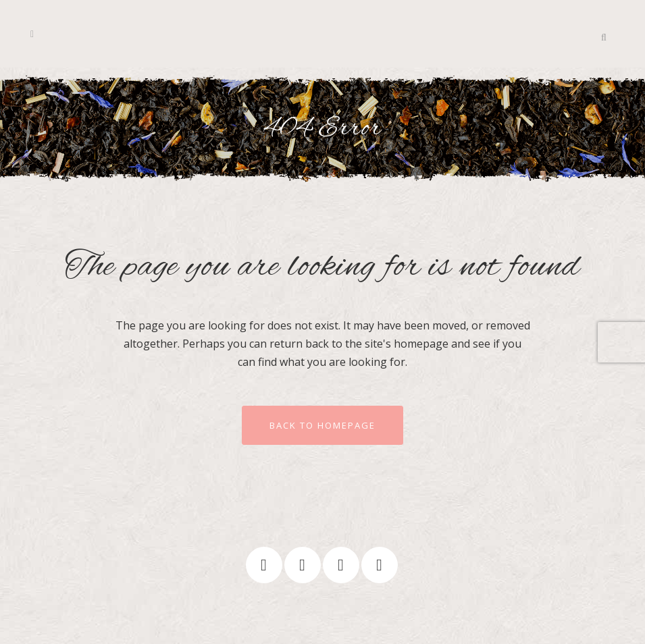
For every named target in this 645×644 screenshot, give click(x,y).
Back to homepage (322, 425)
